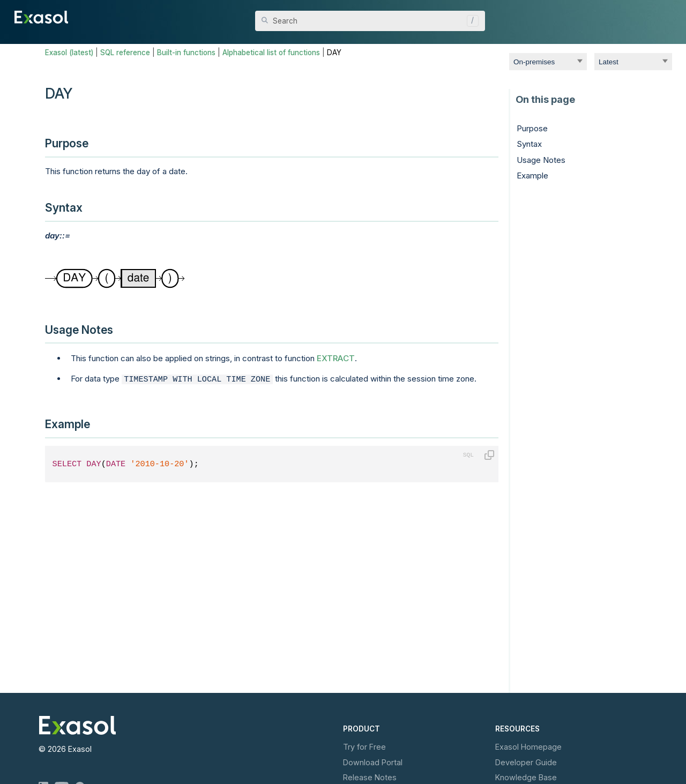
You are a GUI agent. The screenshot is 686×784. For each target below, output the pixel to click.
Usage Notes (541, 160)
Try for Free (364, 747)
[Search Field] (370, 21)
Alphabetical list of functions (271, 53)
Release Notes (370, 777)
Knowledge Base (526, 777)
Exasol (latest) (69, 53)
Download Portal (373, 762)
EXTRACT (336, 358)
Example (532, 176)
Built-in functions (186, 53)
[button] (470, 21)
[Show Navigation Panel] (666, 16)
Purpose (532, 128)
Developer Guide (526, 762)
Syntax (529, 144)
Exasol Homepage (528, 747)
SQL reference (125, 53)
